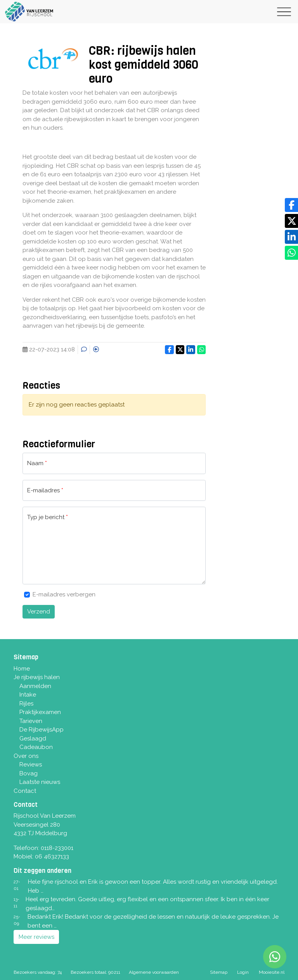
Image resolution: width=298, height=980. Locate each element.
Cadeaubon (36, 747)
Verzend (39, 612)
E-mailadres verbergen (64, 594)
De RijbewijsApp (42, 730)
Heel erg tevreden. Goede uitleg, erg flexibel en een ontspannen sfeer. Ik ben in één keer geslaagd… (147, 904)
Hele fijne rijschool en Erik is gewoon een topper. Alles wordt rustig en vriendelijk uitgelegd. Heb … (153, 886)
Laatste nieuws (40, 782)
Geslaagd (33, 738)
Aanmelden (35, 686)
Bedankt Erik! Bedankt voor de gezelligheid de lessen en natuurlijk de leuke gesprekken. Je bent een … (153, 921)
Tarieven (31, 721)
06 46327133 (52, 857)
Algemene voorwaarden (154, 972)
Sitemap (219, 972)
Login (243, 972)
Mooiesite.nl (272, 972)
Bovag (29, 773)
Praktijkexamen (40, 712)
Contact (25, 791)
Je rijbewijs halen (37, 677)
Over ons (26, 756)
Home (22, 669)
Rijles (26, 704)
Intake (28, 695)
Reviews (31, 765)
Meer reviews (36, 937)
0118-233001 (57, 848)
